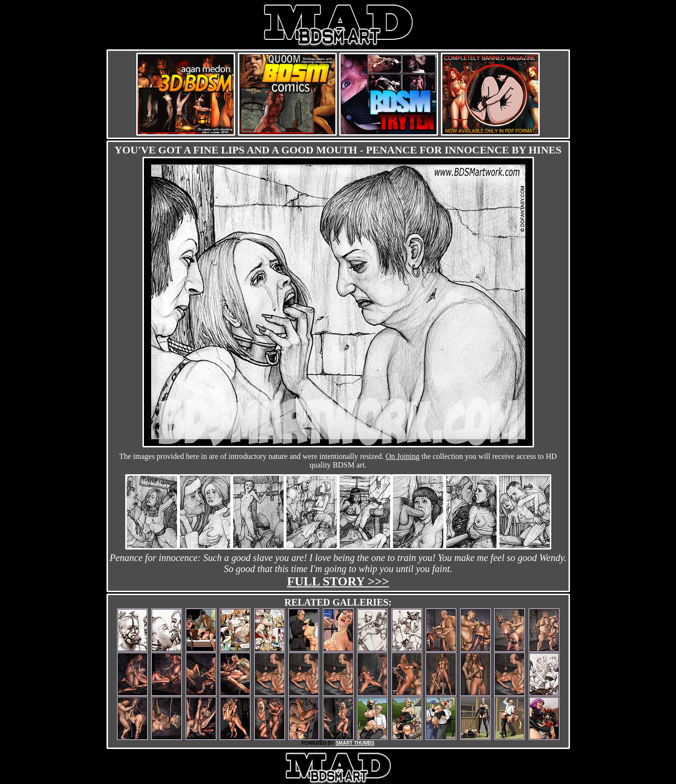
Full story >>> (338, 581)
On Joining (403, 456)
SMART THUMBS (355, 743)
